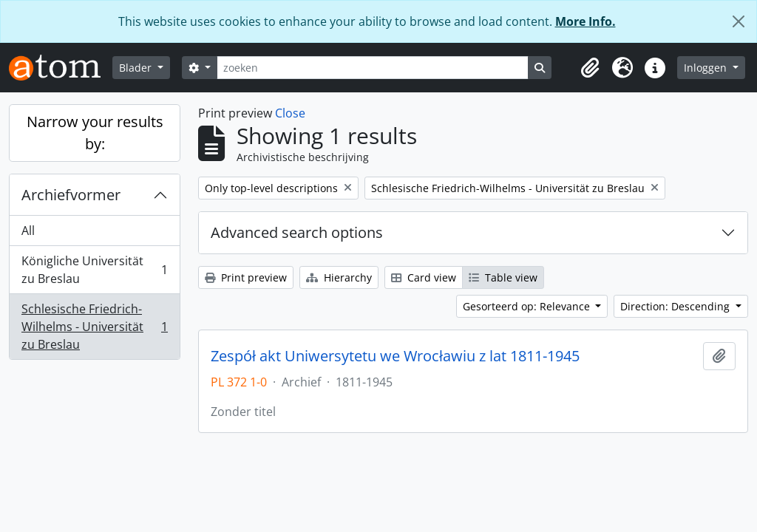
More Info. (585, 21)
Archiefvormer (71, 195)
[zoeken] (373, 68)
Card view (424, 277)
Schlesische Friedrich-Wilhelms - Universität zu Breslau (94, 327)
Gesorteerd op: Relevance (528, 306)
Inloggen (707, 68)
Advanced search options (297, 232)
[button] (590, 68)
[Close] (739, 21)
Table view (503, 277)
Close (290, 113)
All (28, 231)
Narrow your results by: (95, 133)
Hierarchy (339, 277)
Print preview (246, 277)
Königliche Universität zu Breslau (94, 270)
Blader (137, 68)
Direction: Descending (676, 306)
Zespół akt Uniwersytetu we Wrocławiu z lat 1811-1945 (395, 356)
